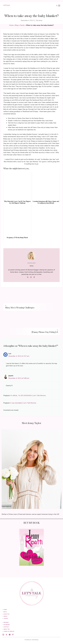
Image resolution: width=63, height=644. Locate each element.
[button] (57, 6)
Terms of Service (9, 631)
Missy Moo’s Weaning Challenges (20, 308)
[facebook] (10, 635)
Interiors (7, 625)
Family (22, 25)
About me (7, 629)
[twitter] (6, 635)
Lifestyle (7, 614)
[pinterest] (13, 635)
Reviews (6, 622)
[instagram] (3, 635)
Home (11, 25)
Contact (6, 627)
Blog (17, 25)
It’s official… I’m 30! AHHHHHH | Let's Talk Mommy (28, 395)
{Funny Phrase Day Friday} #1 (45, 332)
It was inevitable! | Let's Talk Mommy (23, 403)
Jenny (40, 20)
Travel (6, 619)
